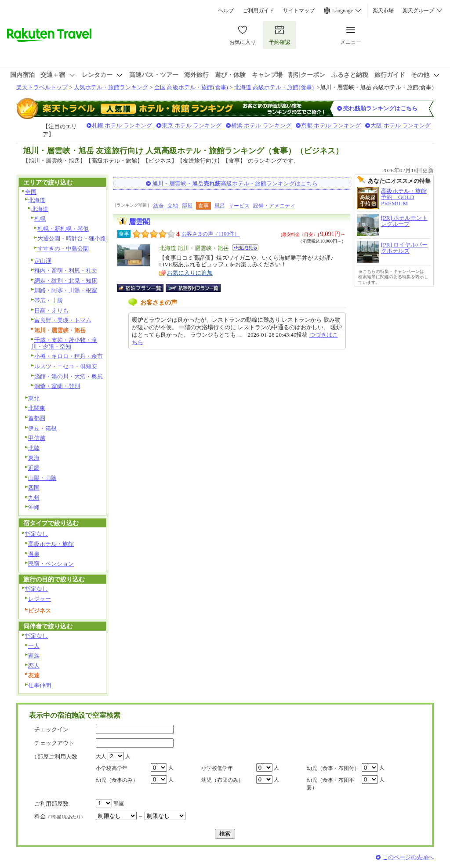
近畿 (34, 468)
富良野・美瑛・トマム (63, 320)
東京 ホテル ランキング (192, 125)
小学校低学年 (217, 768)
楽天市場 (383, 11)
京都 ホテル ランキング (331, 125)
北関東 (37, 408)
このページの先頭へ (408, 857)
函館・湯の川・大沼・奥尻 (69, 376)
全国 (31, 192)
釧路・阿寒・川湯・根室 (66, 290)
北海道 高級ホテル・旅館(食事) (274, 87)
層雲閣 (139, 222)
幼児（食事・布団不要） (330, 784)
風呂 (220, 206)
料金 (60, 816)
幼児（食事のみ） (117, 780)
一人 (34, 646)
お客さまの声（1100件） (210, 234)
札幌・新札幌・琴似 (63, 229)
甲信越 (37, 438)
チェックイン (51, 729)
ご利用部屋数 (51, 804)
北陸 (34, 448)
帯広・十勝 (49, 300)
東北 (34, 398)
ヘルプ (226, 11)
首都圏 (37, 418)
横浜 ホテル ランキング (261, 125)
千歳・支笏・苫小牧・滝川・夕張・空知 (64, 343)
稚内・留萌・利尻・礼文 (66, 271)
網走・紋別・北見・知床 (66, 281)
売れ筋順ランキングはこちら (380, 108)
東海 (34, 458)
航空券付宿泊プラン (193, 288)
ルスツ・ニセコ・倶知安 (66, 366)
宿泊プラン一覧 (145, 288)
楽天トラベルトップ (42, 87)
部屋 (187, 206)
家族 (34, 656)
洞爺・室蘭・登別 (57, 386)
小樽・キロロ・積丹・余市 (69, 356)
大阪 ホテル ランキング (401, 125)
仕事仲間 (40, 685)
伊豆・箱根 (42, 428)
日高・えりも (51, 311)
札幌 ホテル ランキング (122, 125)
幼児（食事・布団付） (333, 768)
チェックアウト (54, 743)
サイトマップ (299, 11)
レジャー (40, 599)
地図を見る (245, 248)
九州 (34, 498)
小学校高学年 (112, 768)
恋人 (34, 666)
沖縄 (34, 507)
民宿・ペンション (51, 564)
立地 (173, 206)
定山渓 (43, 261)
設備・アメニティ (274, 206)
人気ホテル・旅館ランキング (111, 87)
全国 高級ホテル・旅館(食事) (191, 87)
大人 (101, 756)
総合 (159, 206)
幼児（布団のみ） (222, 780)
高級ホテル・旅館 (51, 544)
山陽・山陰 (42, 478)
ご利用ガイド (258, 11)
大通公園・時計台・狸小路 (72, 238)
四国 (34, 488)
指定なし (36, 534)
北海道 (37, 200)
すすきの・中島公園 (63, 249)
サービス (239, 206)
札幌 (40, 219)
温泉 (34, 554)
